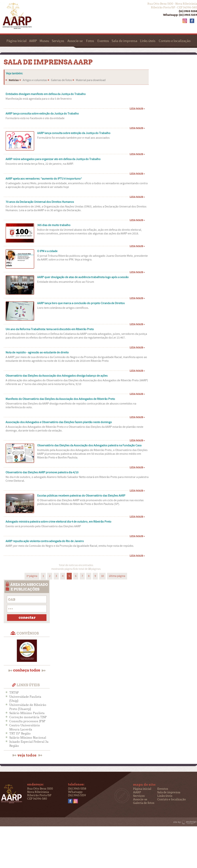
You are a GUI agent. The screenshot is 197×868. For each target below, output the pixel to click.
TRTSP (14, 693)
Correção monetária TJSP (28, 717)
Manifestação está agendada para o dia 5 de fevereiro (39, 99)
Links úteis (148, 41)
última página (117, 576)
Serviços (58, 41)
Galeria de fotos (144, 803)
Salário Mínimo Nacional (28, 738)
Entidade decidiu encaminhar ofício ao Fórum (66, 282)
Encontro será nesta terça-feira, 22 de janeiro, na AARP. (40, 164)
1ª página (32, 576)
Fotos (90, 41)
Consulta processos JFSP (27, 721)
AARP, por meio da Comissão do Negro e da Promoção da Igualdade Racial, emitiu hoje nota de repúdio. (70, 546)
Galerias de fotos (61, 80)
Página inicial (142, 789)
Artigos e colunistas (35, 80)
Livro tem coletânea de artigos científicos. (63, 308)
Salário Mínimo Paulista (27, 713)
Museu (44, 41)
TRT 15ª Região (20, 733)
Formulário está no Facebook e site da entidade (35, 118)
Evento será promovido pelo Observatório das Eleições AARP (43, 526)
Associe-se (75, 41)
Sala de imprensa (124, 41)
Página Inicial (17, 41)
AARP (33, 41)
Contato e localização (175, 41)
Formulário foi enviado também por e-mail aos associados (73, 138)
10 (102, 576)
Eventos (103, 41)
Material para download (91, 80)
